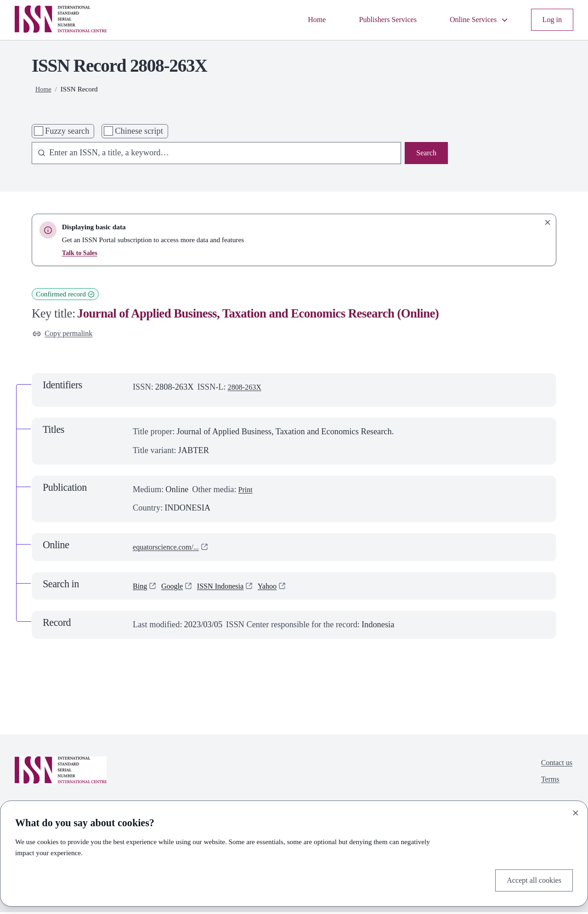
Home (298, 20)
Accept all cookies (530, 879)
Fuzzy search (67, 131)
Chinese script (139, 131)
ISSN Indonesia (229, 588)
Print (246, 491)
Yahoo (280, 588)
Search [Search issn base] (425, 154)
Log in (551, 20)
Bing (141, 588)
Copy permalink (66, 335)
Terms (547, 784)
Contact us (554, 766)
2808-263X (247, 389)
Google (175, 588)
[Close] (576, 811)
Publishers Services (374, 20)
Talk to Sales (81, 253)
